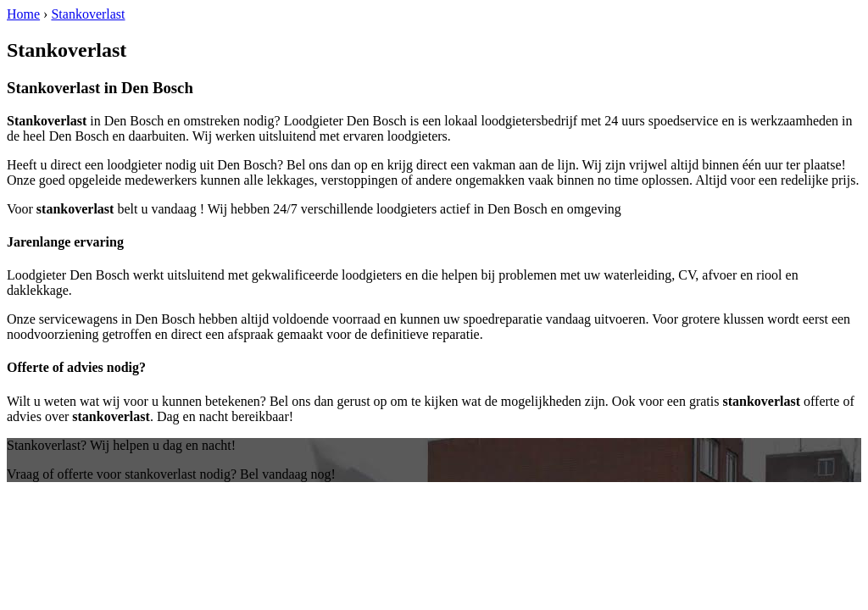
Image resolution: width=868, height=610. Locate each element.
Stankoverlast (88, 14)
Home (23, 14)
